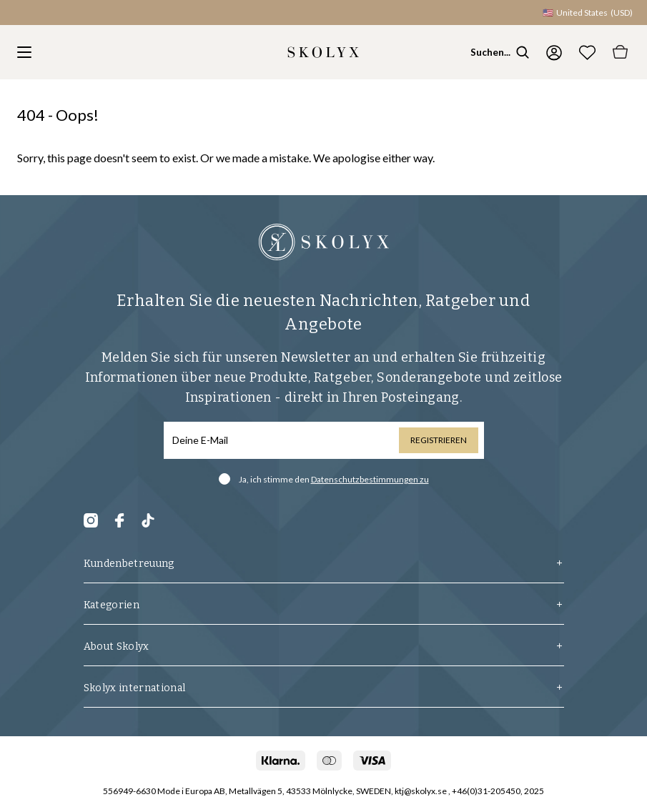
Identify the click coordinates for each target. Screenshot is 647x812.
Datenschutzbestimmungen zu (370, 479)
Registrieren (439, 440)
